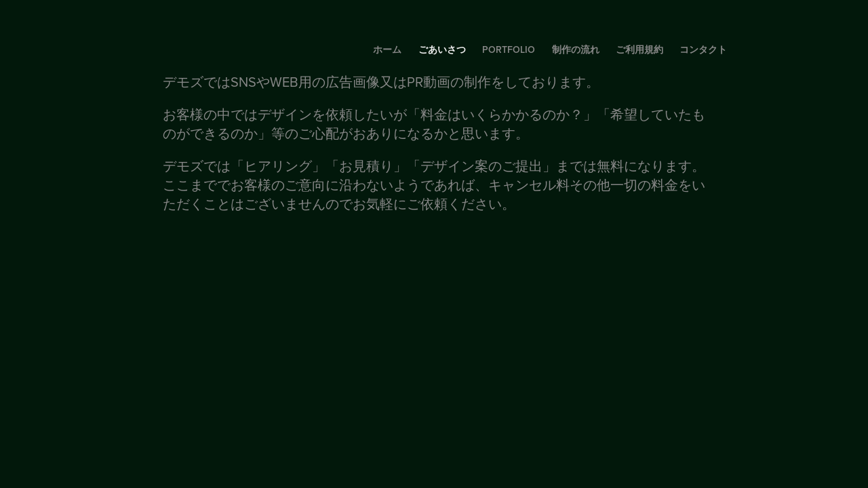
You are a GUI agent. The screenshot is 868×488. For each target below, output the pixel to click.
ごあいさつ (442, 49)
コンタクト (703, 49)
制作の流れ (576, 49)
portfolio (509, 49)
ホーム (387, 49)
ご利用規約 (639, 49)
